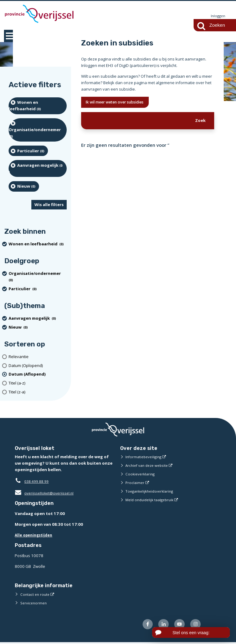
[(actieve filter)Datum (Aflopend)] (38, 375)
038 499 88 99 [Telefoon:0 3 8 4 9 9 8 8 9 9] (38, 482)
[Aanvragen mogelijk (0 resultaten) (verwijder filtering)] (38, 169)
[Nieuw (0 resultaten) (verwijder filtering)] (24, 187)
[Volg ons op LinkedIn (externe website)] (160, 625)
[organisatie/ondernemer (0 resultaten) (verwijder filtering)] (38, 130)
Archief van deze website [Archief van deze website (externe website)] (149, 466)
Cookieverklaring (141, 474)
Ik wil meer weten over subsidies (121, 103)
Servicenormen (35, 603)
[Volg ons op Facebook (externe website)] (143, 625)
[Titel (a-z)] (38, 383)
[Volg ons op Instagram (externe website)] (195, 625)
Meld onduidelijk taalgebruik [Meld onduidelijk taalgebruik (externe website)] (152, 500)
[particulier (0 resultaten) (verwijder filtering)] (28, 151)
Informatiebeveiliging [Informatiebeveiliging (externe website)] (145, 457)
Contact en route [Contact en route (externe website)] (36, 595)
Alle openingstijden (35, 535)
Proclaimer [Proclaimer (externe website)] (135, 483)
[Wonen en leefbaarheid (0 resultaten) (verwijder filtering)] (38, 106)
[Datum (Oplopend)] (38, 366)
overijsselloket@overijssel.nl (46, 493)
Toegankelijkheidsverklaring (152, 491)
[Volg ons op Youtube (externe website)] (177, 625)
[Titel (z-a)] (38, 392)
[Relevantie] (38, 357)
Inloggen (217, 16)
